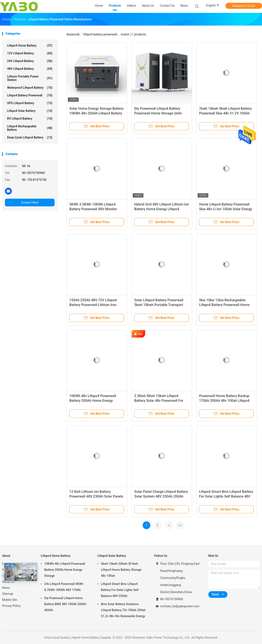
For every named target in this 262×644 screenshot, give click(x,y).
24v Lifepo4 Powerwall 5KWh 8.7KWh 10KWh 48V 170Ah (64, 587)
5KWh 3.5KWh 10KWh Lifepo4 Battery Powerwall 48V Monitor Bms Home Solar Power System (94, 209)
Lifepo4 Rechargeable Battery (30, 128)
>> (180, 525)
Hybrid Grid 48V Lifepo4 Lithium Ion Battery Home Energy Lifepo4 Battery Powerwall (162, 209)
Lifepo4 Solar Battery (30, 111)
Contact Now (30, 202)
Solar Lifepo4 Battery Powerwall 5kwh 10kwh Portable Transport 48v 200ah (159, 305)
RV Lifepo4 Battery (30, 119)
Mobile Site (10, 600)
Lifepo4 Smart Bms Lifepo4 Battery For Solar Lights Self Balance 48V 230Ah (226, 496)
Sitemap (8, 594)
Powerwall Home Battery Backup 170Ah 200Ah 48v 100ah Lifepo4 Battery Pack (224, 401)
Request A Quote (244, 6)
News (6, 588)
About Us (8, 582)
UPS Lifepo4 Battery (30, 103)
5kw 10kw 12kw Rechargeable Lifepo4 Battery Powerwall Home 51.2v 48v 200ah (224, 305)
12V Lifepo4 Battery (30, 53)
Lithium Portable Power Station (30, 78)
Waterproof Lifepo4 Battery (30, 88)
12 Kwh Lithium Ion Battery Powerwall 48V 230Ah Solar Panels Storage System (96, 496)
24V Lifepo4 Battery (30, 61)
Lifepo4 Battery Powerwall (30, 95)
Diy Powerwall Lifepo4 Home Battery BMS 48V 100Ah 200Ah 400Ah (65, 604)
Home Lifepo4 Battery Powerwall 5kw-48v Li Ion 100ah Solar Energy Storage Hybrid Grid (226, 209)
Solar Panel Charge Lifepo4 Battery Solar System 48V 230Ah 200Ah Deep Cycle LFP (161, 496)
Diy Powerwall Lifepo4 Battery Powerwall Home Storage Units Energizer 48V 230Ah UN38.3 (158, 113)
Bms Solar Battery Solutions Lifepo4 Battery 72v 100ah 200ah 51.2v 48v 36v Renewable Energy (123, 610)
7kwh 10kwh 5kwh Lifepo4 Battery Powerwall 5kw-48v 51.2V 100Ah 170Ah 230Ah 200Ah (225, 113)
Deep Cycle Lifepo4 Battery (30, 137)
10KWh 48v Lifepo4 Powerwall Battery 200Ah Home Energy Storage (93, 401)
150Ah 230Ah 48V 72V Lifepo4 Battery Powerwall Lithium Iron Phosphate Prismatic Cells (93, 305)
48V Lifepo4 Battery (30, 69)
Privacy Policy (11, 606)
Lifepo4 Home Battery (30, 46)
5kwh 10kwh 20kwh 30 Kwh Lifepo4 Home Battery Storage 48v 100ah (121, 570)
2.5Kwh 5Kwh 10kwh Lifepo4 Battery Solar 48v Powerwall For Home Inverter (159, 401)
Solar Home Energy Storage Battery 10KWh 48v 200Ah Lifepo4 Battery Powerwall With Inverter (96, 113)
